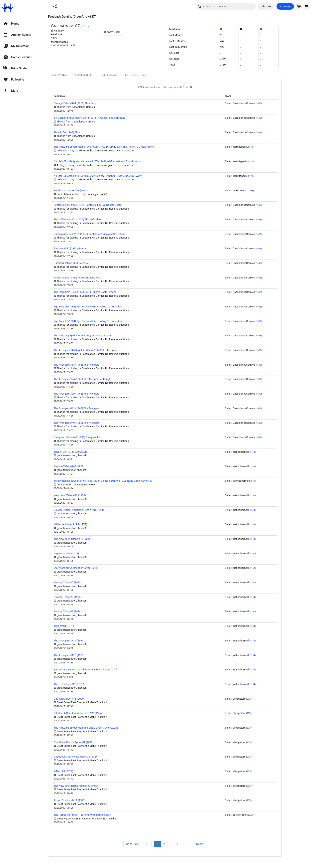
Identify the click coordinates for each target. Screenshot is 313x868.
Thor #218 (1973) (79, 626)
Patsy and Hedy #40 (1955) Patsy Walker (93, 437)
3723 (266, 815)
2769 (101, 26)
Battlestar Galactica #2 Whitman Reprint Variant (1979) (101, 670)
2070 (264, 699)
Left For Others (151, 75)
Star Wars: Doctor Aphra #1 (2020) (89, 742)
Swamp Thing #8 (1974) (83, 611)
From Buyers (99, 75)
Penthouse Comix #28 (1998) (86, 190)
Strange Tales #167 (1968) (84, 466)
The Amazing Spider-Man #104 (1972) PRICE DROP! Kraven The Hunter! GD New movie (119, 147)
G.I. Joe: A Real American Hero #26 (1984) (93, 713)
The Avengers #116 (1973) (84, 641)
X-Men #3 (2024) (79, 771)
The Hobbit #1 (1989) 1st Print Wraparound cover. (98, 815)
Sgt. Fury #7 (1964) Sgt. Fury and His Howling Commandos (103, 321)
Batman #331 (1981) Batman (86, 248)
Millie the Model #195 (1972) (86, 524)
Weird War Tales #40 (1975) (85, 495)
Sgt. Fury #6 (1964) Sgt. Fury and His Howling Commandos (103, 307)
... (205, 844)
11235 (265, 191)
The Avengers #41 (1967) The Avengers (92, 408)
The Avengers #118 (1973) (84, 655)
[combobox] (226, 6)
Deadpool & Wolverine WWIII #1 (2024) (91, 757)
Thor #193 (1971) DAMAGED (86, 452)
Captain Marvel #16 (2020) (84, 699)
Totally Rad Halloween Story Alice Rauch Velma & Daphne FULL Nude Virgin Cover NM (118, 481)
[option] (23, 24)
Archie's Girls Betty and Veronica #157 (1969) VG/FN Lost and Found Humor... (114, 161)
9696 (274, 103)
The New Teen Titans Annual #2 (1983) (92, 786)
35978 (265, 147)
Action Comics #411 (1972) (85, 800)
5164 (268, 452)
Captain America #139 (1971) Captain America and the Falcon (105, 234)
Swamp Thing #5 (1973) (83, 582)
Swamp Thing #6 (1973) (83, 597)
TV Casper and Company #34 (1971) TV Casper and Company (105, 118)
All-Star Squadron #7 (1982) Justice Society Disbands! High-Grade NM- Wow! (113, 176)
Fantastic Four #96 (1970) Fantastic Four (93, 278)
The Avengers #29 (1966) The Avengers (92, 394)
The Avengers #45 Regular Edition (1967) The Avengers (101, 350)
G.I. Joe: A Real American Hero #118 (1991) (94, 510)
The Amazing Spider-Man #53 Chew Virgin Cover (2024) (101, 728)
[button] (55, 6)
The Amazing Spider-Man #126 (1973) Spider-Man (98, 336)
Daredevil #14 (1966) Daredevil (87, 263)
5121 (269, 481)
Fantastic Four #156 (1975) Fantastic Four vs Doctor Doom (103, 205)
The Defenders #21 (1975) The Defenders (93, 219)
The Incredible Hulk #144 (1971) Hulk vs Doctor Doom (100, 292)
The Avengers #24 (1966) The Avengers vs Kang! (97, 379)
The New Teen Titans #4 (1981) (87, 539)
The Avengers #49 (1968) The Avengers (92, 423)
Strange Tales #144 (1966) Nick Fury (90, 103)
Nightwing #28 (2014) (82, 553)
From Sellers (124, 75)
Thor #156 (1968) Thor (82, 132)
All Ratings (75, 75)
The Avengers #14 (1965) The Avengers (92, 365)
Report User (127, 32)
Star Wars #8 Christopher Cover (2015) (91, 568)
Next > (215, 844)
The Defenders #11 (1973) (84, 684)
